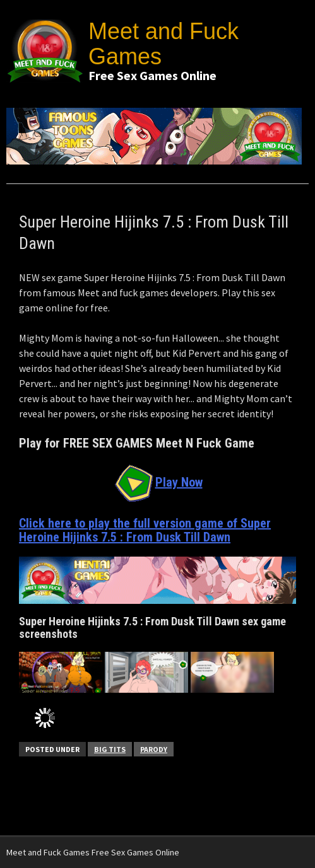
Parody (154, 749)
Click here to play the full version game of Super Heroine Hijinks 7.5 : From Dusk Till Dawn (145, 530)
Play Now (158, 482)
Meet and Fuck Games (163, 44)
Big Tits (110, 749)
